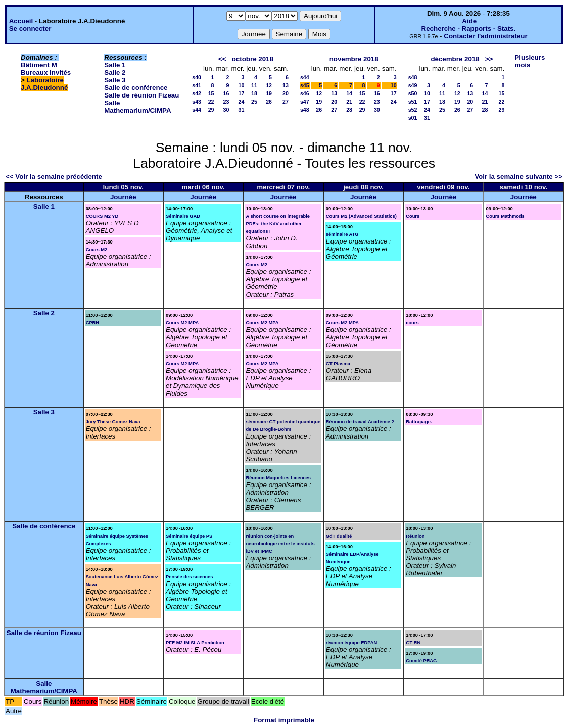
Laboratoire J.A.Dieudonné (44, 84)
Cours (413, 216)
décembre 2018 (455, 59)
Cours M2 (97, 250)
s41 (197, 85)
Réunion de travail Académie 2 (360, 422)
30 (226, 110)
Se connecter (30, 29)
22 (211, 102)
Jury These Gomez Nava (113, 422)
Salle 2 (115, 72)
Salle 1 (115, 65)
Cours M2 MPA (182, 323)
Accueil (21, 21)
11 (254, 85)
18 (254, 93)
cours (412, 323)
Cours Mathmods (505, 216)
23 (226, 102)
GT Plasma (338, 364)
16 (226, 93)
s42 (197, 93)
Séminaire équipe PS (189, 536)
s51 (413, 102)
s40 (197, 77)
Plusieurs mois (530, 61)
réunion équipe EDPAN (351, 643)
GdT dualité (339, 536)
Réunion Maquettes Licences (278, 478)
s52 (413, 110)
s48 (305, 110)
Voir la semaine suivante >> (518, 177)
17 (241, 93)
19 (269, 93)
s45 (305, 85)
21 (349, 102)
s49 (413, 85)
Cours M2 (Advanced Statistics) (361, 216)
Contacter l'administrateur (485, 36)
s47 (305, 102)
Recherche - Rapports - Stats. (469, 29)
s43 (197, 102)
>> (489, 59)
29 (211, 110)
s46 (305, 93)
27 (286, 102)
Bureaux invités (46, 72)
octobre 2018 (253, 59)
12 (269, 85)
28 (349, 110)
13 (286, 85)
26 (269, 102)
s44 (197, 110)
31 (241, 110)
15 (211, 93)
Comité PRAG (421, 661)
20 (286, 93)
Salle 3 (115, 80)
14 (349, 93)
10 (241, 85)
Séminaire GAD (183, 216)
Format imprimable (284, 720)
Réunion (415, 536)
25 (254, 102)
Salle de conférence (136, 88)
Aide (469, 21)
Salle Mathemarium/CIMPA (137, 107)
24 (241, 102)
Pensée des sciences (189, 577)
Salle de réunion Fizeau (141, 95)
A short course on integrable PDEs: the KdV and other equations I (278, 224)
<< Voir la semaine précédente (54, 177)
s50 (413, 93)
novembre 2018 (354, 59)
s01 (413, 118)
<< (222, 59)
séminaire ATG (342, 234)
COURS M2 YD (102, 216)
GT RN (413, 643)
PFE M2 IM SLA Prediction (195, 643)
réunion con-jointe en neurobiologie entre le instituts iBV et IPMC (280, 544)
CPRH (92, 323)
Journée (123, 197)
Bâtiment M (39, 65)
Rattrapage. (419, 422)
